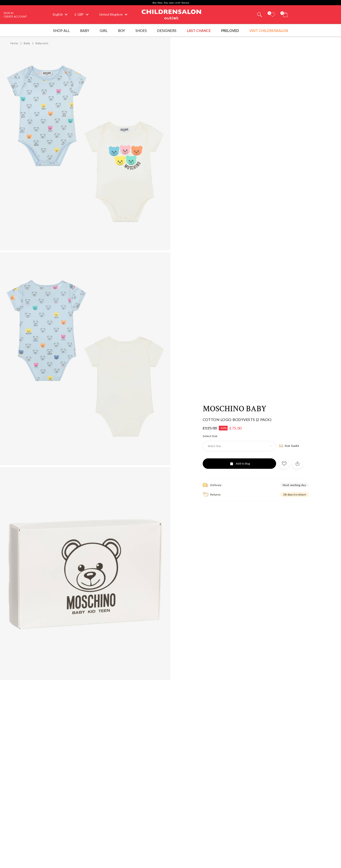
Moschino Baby (235, 394)
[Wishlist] (273, 15)
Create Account (15, 16)
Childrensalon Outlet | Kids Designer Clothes (171, 14)
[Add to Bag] (239, 448)
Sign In (8, 13)
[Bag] (285, 15)
